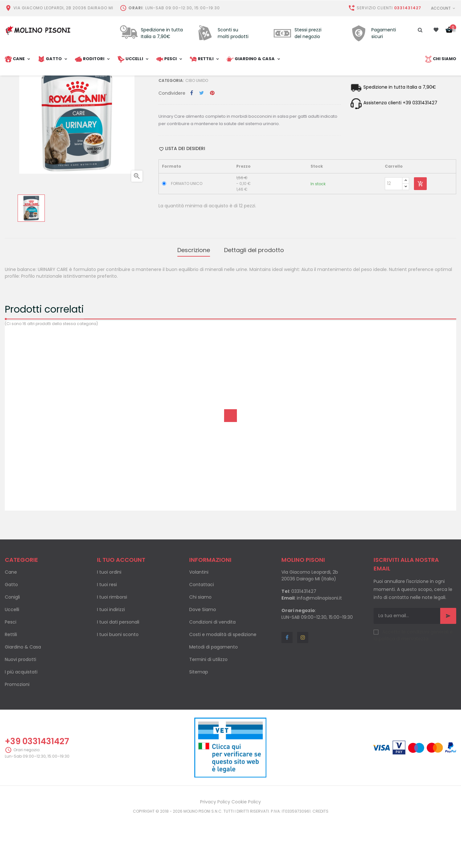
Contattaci (202, 635)
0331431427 (408, 8)
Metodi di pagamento (214, 697)
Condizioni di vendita (212, 672)
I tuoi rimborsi (112, 647)
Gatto (11, 635)
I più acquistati (21, 722)
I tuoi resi (107, 635)
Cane (11, 622)
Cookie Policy (246, 852)
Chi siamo (200, 647)
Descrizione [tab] (194, 302)
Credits (320, 862)
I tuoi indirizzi (111, 660)
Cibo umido (197, 134)
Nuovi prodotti (20, 710)
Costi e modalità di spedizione (223, 685)
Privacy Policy (215, 852)
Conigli (12, 647)
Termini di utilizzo (208, 710)
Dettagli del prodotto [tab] (254, 302)
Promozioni (17, 735)
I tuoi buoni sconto (118, 685)
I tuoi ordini (109, 622)
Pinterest (212, 146)
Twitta (202, 146)
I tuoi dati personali (118, 672)
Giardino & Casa (23, 697)
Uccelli (12, 660)
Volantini (199, 622)
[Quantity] (394, 236)
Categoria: (171, 134)
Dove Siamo (203, 660)
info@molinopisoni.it (319, 648)
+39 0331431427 (37, 792)
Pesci (11, 672)
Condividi (192, 146)
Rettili (11, 685)
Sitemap (199, 722)
